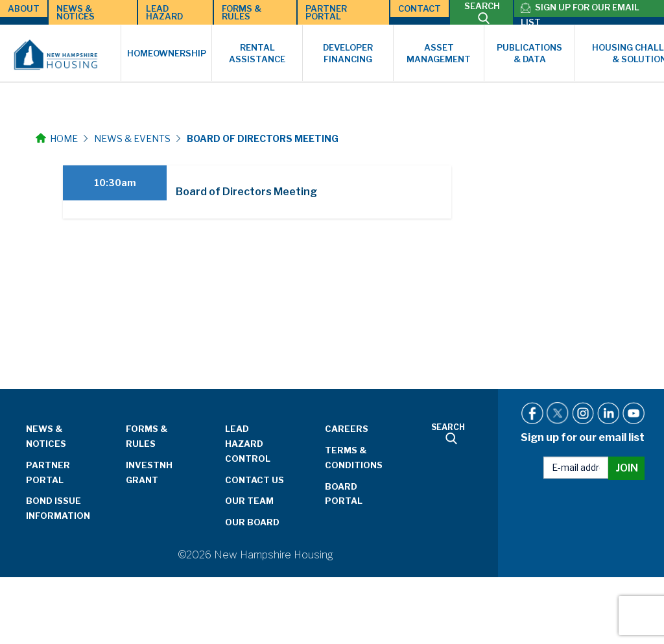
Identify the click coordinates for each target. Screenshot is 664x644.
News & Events (132, 138)
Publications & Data (529, 54)
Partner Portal (326, 12)
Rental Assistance (257, 54)
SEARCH (482, 12)
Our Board (252, 522)
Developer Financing (348, 54)
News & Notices (76, 12)
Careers (347, 429)
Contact (420, 8)
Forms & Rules (242, 12)
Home (57, 138)
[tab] (257, 192)
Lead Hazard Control (248, 444)
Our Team (249, 501)
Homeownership (167, 53)
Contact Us (255, 480)
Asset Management (439, 54)
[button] (257, 192)
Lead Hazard (164, 12)
